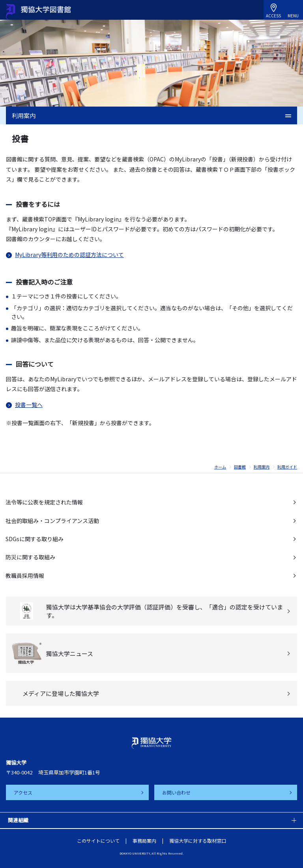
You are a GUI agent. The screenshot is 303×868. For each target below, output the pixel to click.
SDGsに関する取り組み (35, 539)
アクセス (23, 792)
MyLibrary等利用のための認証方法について (69, 255)
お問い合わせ (176, 792)
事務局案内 (144, 841)
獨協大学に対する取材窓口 (198, 841)
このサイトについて (98, 841)
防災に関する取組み (30, 557)
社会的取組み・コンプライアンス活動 (52, 521)
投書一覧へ (29, 405)
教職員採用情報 (25, 576)
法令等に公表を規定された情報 (44, 502)
